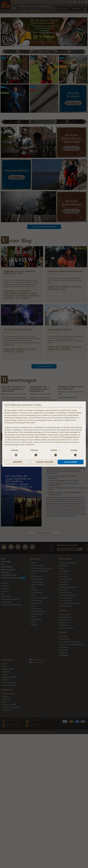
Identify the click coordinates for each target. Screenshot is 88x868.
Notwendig (14, 450)
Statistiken (54, 450)
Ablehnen (17, 462)
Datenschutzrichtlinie (13, 442)
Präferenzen (34, 450)
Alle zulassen (71, 462)
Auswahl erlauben (45, 462)
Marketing (74, 450)
